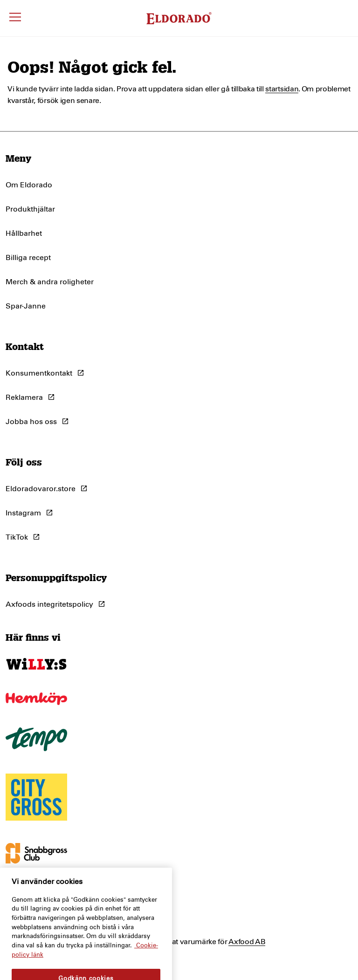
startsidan (282, 89)
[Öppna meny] (15, 18)
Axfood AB (247, 942)
